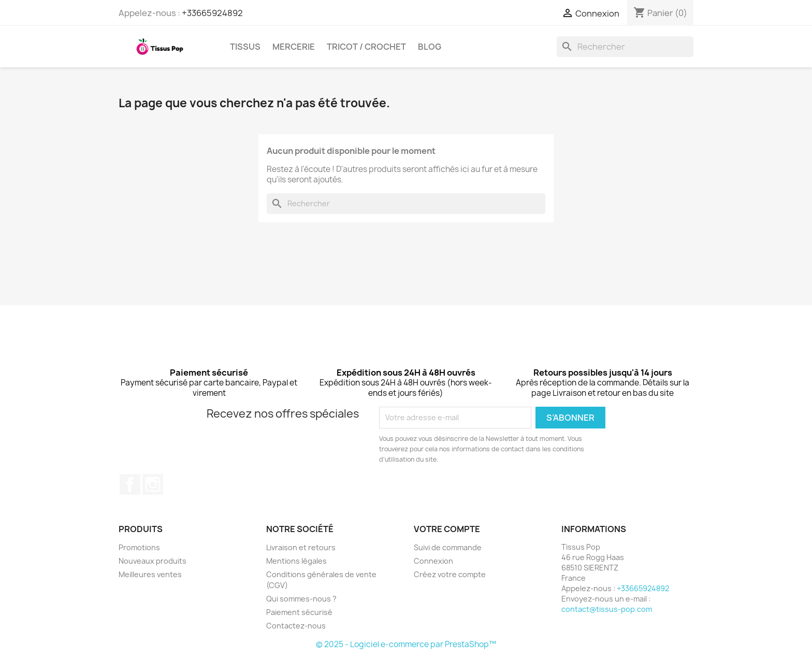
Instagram (153, 484)
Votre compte (447, 529)
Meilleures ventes (150, 574)
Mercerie (294, 47)
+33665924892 (212, 13)
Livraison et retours (301, 547)
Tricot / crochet (366, 47)
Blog (430, 47)
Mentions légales (296, 561)
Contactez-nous (296, 626)
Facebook (130, 484)
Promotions (139, 547)
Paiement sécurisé (299, 612)
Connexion (433, 561)
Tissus (245, 47)
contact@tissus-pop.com (607, 609)
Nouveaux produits (153, 561)
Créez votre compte (450, 574)
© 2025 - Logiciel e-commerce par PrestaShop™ (406, 644)
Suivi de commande (448, 547)
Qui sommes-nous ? (301, 599)
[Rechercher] (625, 47)
